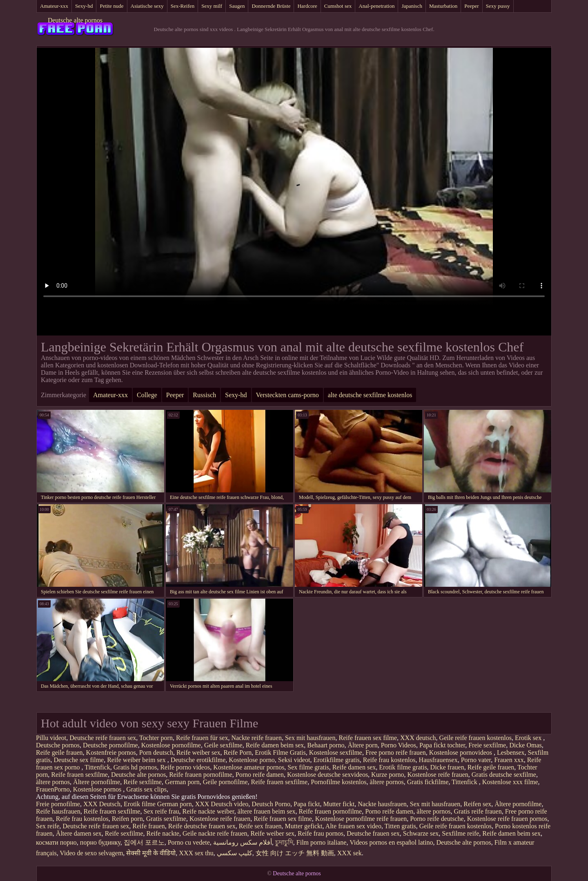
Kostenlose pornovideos (461, 752)
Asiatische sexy (147, 6)
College (147, 395)
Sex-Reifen (183, 6)
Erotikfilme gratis (336, 760)
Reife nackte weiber (208, 811)
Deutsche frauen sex (373, 833)
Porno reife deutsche (437, 819)
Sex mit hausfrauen (310, 738)
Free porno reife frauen (396, 752)
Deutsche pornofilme (110, 745)
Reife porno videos (185, 767)
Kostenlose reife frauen (438, 775)
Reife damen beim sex (275, 745)
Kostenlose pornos (98, 789)
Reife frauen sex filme (368, 738)
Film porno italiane (322, 842)
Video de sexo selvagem (91, 853)
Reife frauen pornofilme (201, 775)
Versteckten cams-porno (287, 395)
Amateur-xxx (54, 6)
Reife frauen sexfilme (79, 775)
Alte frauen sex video (353, 826)
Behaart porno (326, 745)
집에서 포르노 (144, 842)
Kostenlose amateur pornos (249, 767)
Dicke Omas (526, 745)
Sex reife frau (161, 811)
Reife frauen (149, 826)
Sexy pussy (498, 6)
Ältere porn (362, 745)
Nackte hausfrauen (382, 804)
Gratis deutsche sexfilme (504, 775)
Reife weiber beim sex (137, 760)
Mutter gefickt (304, 826)
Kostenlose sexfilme (336, 752)
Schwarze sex (421, 833)
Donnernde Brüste (271, 6)
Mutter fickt (339, 804)
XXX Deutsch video (222, 804)
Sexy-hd (84, 6)
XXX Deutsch (102, 804)
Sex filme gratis (308, 767)
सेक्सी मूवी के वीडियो (151, 853)
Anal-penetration (376, 6)
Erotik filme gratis (403, 767)
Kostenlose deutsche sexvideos (327, 775)
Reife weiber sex (198, 752)
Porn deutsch (156, 752)
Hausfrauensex (438, 760)
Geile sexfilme (223, 745)
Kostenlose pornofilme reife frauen (361, 819)
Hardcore (307, 6)
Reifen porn (127, 819)
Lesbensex (511, 752)
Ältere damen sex (79, 833)
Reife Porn (237, 752)
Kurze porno (388, 775)
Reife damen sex (354, 767)
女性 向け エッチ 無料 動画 (295, 853)
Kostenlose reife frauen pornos (507, 819)
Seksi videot (294, 760)
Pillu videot (51, 738)
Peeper (471, 6)
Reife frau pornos (321, 833)
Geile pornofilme (225, 782)
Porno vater (476, 760)
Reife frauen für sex (202, 738)
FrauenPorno (53, 789)
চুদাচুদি (284, 842)
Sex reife (48, 826)
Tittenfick (97, 767)
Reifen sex (477, 804)
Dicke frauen (447, 767)
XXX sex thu (196, 853)
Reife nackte (163, 833)
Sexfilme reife (460, 833)
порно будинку (100, 842)
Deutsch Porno (271, 804)
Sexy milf (212, 6)
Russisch (204, 395)
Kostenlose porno (252, 760)
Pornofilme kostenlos (339, 782)
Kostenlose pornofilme (171, 745)
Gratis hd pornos (135, 767)
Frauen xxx (509, 760)
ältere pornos (53, 782)
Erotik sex (529, 738)
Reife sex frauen (260, 826)
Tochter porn (156, 738)
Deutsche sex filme (79, 760)
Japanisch (412, 6)
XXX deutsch (418, 738)
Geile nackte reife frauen (215, 833)
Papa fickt (307, 804)
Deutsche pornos (58, 745)
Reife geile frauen (59, 752)
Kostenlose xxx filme (510, 782)
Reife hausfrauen (58, 811)
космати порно (56, 842)
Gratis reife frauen (478, 811)
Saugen (237, 6)
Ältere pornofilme (97, 782)
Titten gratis (400, 826)
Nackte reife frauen (256, 738)
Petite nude (111, 6)
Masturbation (443, 6)
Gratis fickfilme (428, 782)
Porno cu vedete (189, 842)
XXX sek (350, 853)
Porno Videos (399, 745)
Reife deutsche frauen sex (202, 826)
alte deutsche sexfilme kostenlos (370, 395)
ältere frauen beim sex (267, 811)
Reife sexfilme (143, 782)
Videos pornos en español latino (391, 842)
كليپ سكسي (235, 853)
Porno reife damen (260, 775)
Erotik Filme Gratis (280, 752)
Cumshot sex (338, 6)
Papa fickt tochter (442, 745)
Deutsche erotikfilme (198, 760)
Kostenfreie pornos (111, 752)
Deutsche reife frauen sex (103, 738)
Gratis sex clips (146, 789)
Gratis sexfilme (166, 819)
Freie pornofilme (58, 804)
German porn (182, 782)
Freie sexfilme (487, 745)
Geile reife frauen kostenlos (476, 738)
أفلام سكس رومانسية (243, 842)
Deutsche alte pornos (75, 20)
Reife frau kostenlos (389, 760)
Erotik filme (140, 804)
